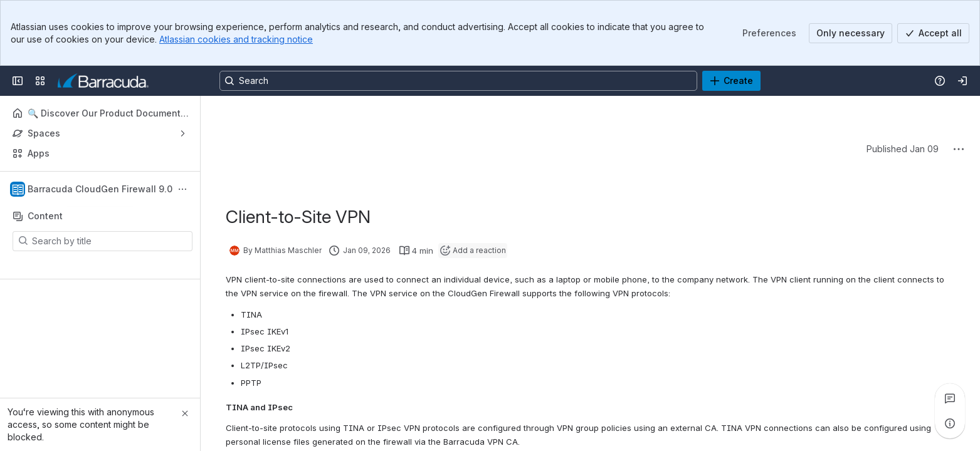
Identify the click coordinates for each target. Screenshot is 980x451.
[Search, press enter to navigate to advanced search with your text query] (458, 81)
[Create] (731, 81)
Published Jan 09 (903, 149)
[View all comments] (950, 398)
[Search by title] (110, 241)
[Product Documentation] (103, 81)
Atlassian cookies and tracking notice (236, 39)
